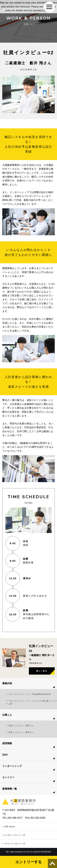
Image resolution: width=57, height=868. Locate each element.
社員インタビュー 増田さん (21, 726)
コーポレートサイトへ (15, 835)
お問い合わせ (10, 827)
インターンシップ (12, 766)
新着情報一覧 (10, 789)
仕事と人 (7, 715)
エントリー (8, 777)
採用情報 (7, 743)
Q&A (5, 755)
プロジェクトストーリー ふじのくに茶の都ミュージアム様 (31, 702)
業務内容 (7, 683)
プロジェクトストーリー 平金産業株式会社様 (30, 694)
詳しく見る (42, 671)
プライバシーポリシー (15, 844)
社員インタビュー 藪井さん (21, 732)
